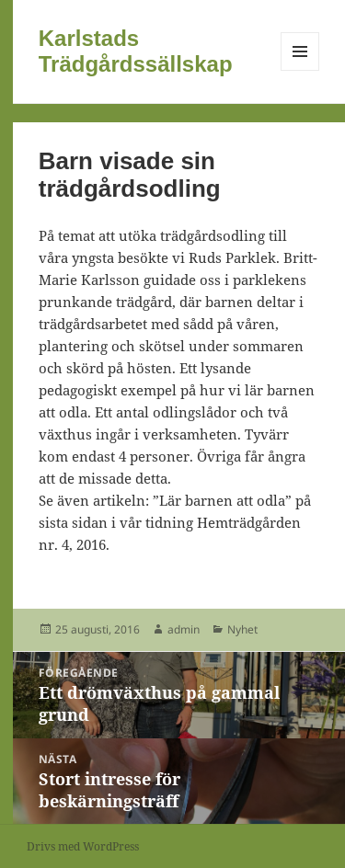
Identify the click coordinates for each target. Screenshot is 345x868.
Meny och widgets (300, 70)
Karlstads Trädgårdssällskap (136, 51)
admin (184, 629)
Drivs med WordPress (83, 846)
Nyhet (242, 629)
